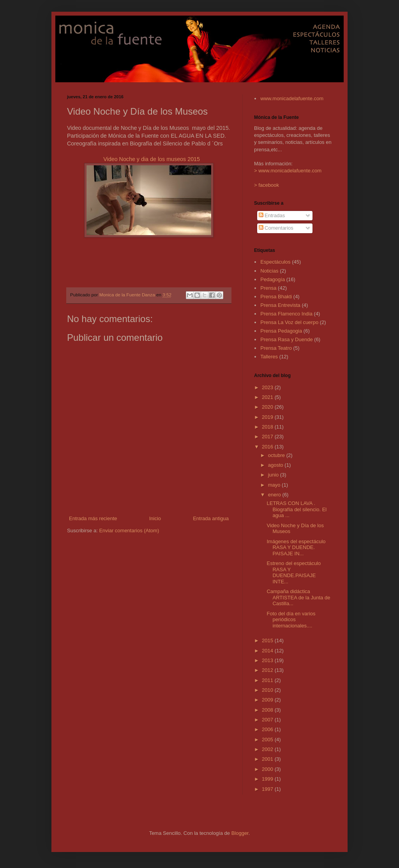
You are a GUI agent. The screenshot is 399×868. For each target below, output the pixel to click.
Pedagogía (273, 279)
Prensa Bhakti (276, 297)
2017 (268, 437)
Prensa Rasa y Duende (286, 339)
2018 (268, 427)
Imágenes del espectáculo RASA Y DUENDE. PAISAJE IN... (296, 547)
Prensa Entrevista (280, 305)
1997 (268, 789)
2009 (268, 700)
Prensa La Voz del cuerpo (289, 322)
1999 (268, 779)
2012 (268, 670)
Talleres (269, 357)
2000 (268, 769)
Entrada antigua (211, 518)
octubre (277, 455)
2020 (268, 407)
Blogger (240, 833)
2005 (268, 740)
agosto (276, 465)
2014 (268, 651)
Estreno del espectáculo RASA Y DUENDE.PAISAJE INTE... (294, 572)
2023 (268, 387)
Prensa (268, 288)
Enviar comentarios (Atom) (129, 531)
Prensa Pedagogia (281, 331)
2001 (268, 759)
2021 (268, 397)
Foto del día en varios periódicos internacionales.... (291, 620)
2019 (268, 417)
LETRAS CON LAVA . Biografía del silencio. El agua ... (297, 509)
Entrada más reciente (93, 518)
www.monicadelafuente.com (292, 98)
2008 (268, 710)
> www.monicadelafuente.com (288, 171)
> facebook (267, 185)
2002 (268, 749)
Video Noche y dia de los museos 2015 (152, 159)
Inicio (155, 518)
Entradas (272, 215)
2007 (268, 720)
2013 (268, 660)
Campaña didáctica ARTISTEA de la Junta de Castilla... (298, 597)
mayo (275, 485)
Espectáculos (275, 262)
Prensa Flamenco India (286, 314)
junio (274, 475)
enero (275, 495)
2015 (268, 640)
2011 (268, 680)
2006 (268, 729)
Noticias (269, 271)
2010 (268, 690)
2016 (268, 447)
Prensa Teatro (276, 348)
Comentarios (276, 228)
